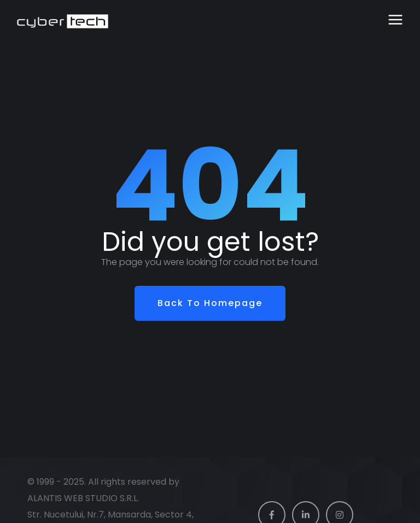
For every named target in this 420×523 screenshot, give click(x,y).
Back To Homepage (210, 303)
